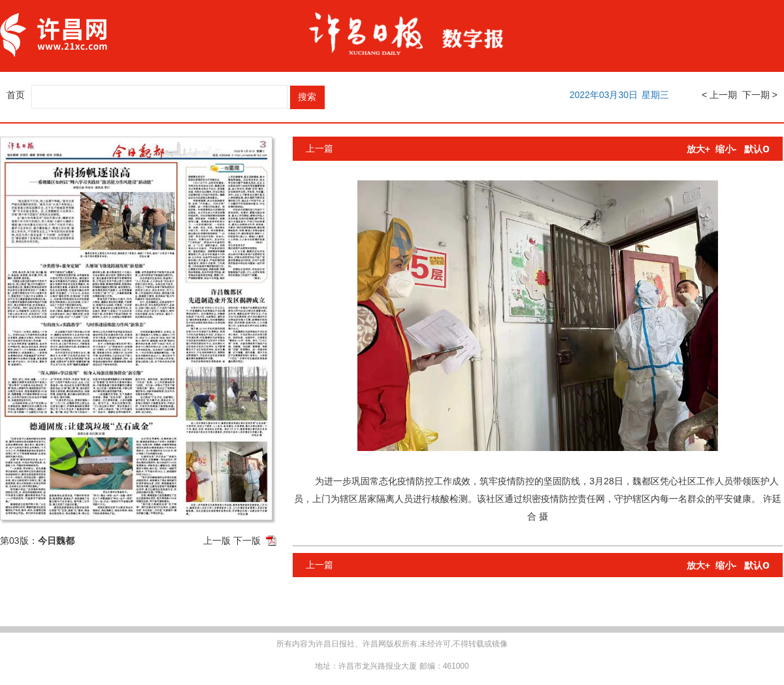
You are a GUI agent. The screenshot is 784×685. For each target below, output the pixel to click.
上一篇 (319, 148)
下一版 (247, 541)
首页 (16, 95)
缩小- (726, 149)
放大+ (698, 149)
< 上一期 (719, 95)
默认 (757, 149)
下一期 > (760, 95)
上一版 (217, 541)
